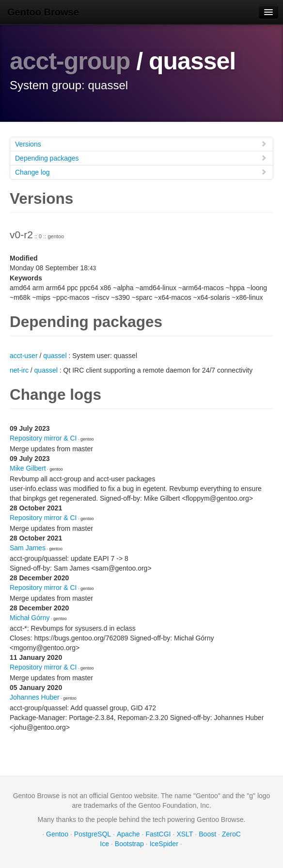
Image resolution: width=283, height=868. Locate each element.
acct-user (24, 356)
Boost (207, 834)
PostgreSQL (93, 834)
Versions (141, 144)
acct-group (70, 61)
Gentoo (57, 834)
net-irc (19, 370)
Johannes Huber (35, 697)
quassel (55, 356)
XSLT (185, 834)
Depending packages (141, 158)
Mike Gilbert (28, 468)
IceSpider (164, 844)
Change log (141, 172)
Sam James (28, 548)
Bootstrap (129, 844)
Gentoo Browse (43, 12)
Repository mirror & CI (43, 438)
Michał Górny (30, 618)
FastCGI (158, 834)
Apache (128, 834)
